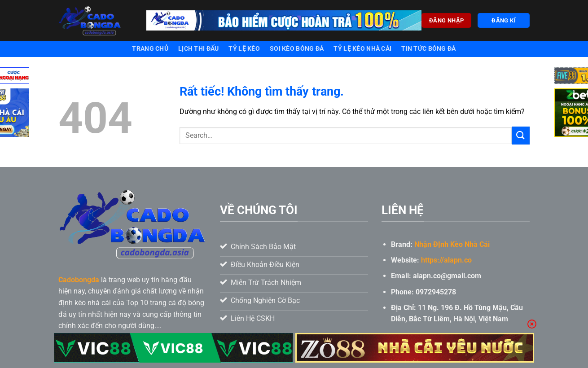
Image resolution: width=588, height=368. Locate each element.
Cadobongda (79, 280)
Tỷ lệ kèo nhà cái (362, 49)
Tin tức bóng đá (428, 49)
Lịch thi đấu (198, 49)
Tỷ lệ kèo (244, 49)
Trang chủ (150, 49)
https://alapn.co (446, 260)
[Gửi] (521, 135)
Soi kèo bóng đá (297, 49)
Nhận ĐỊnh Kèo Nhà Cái (452, 244)
